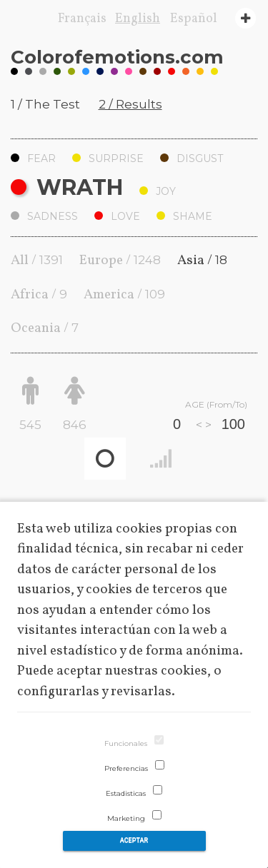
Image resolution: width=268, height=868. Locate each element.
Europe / (120, 261)
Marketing (126, 818)
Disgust (192, 158)
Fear (33, 158)
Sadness (44, 216)
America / (124, 295)
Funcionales (126, 743)
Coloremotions (117, 57)
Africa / (39, 295)
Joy (158, 191)
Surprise (108, 158)
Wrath (67, 187)
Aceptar (134, 840)
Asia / (202, 261)
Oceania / (45, 328)
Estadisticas (126, 793)
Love (117, 216)
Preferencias (126, 768)
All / (37, 261)
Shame (184, 216)
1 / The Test (45, 104)
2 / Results (130, 104)
